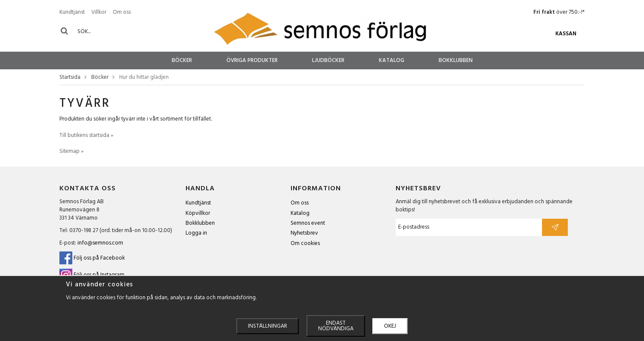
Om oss (122, 12)
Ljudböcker (328, 60)
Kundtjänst (72, 12)
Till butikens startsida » (86, 135)
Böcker (182, 60)
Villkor (99, 12)
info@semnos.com (100, 243)
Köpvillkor (198, 213)
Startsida (70, 78)
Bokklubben (456, 60)
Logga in (196, 233)
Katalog (392, 60)
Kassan (566, 34)
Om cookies (305, 243)
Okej (390, 326)
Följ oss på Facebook (92, 258)
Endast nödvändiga (336, 326)
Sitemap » (71, 151)
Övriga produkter (252, 60)
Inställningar (268, 326)
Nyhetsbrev (304, 233)
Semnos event (308, 223)
